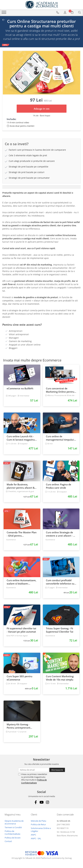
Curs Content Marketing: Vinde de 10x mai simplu (60, 678)
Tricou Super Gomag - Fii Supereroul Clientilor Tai (60, 630)
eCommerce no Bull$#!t (20, 388)
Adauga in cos (42, 109)
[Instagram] (47, 802)
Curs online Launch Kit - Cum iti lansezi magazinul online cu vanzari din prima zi (21, 438)
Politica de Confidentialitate (34, 781)
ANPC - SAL (36, 838)
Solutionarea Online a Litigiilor (41, 830)
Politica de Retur (38, 824)
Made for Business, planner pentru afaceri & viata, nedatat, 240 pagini (21, 486)
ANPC (33, 835)
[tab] (41, 187)
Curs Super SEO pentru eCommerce (20, 678)
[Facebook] (36, 802)
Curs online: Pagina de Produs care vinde (59, 486)
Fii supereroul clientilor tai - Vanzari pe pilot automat (21, 630)
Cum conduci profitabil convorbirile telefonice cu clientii (60, 582)
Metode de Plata (38, 821)
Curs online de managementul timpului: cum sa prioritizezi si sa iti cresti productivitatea (60, 438)
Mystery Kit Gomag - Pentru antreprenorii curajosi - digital (18, 726)
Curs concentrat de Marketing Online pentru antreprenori (60, 390)
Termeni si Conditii (13, 827)
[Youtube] (41, 802)
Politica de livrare (13, 838)
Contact (8, 841)
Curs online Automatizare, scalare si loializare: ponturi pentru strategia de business (21, 582)
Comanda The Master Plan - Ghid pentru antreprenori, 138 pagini (22, 534)
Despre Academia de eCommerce (14, 822)
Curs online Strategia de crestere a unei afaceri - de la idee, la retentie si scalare (61, 534)
